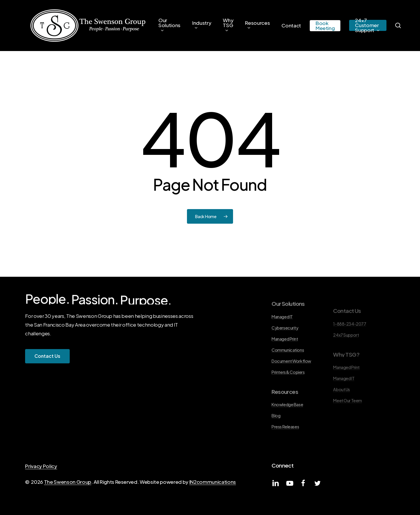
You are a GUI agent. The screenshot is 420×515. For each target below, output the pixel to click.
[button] (47, 356)
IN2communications (213, 482)
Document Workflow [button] (291, 379)
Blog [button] (276, 433)
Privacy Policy (41, 466)
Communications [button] (288, 367)
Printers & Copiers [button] (288, 390)
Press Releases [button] (285, 444)
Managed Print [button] (285, 356)
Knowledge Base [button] (287, 422)
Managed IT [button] (282, 334)
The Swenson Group (68, 482)
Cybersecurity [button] (285, 345)
